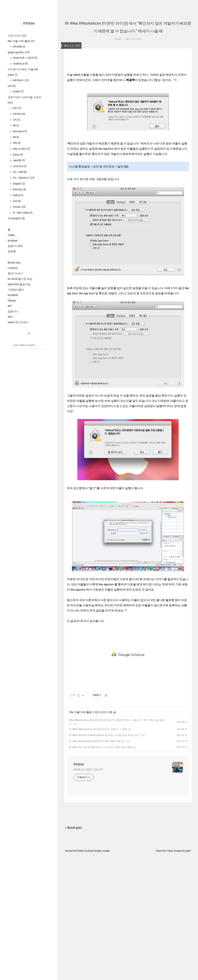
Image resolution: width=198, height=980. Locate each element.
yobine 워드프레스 (18, 322)
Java (17, 201)
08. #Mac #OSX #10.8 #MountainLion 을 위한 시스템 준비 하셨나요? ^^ (105, 859)
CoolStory (13, 268)
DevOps (19, 207)
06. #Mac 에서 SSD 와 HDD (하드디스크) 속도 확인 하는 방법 (101, 871)
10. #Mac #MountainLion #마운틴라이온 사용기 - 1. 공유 (98, 853)
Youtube (98, 975)
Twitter (11, 235)
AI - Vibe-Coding (22, 213)
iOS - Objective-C (23, 178)
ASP (17, 108)
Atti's (10, 317)
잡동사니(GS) (15, 246)
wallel (188, 975)
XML (16, 143)
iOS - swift (19, 172)
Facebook (89, 975)
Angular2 (19, 184)
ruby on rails (21, 149)
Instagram (13, 240)
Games (13, 75)
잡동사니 (13, 311)
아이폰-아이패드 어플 (23, 69)
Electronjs (19, 189)
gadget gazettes (19, 52)
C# (16, 120)
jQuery (18, 155)
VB (16, 125)
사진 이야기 (17, 36)
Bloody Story (14, 263)
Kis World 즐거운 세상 (20, 279)
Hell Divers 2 (20, 80)
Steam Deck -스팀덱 (25, 58)
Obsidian (19, 46)
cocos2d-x (19, 166)
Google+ (106, 975)
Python (18, 195)
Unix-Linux (20, 131)
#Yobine (29, 23)
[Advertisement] (128, 95)
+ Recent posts (74, 952)
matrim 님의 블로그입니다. (88, 893)
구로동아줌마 (16, 290)
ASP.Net (19, 114)
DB (16, 137)
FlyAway (12, 301)
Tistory (170, 975)
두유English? (16, 218)
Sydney (18, 91)
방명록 (12, 251)
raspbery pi (20, 64)
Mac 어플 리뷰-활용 (21, 41)
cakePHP (19, 160)
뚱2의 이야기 (15, 273)
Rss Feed (69, 975)
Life (12, 86)
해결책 (130, 204)
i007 (10, 306)
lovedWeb (13, 295)
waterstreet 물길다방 (19, 284)
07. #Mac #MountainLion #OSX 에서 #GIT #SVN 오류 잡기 (97, 865)
